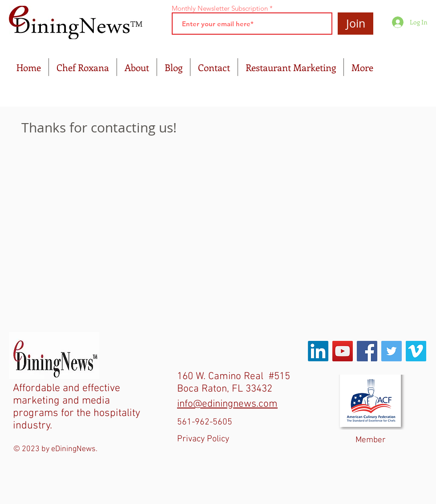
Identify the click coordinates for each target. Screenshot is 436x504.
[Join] (355, 24)
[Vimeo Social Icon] (416, 351)
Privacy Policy (203, 439)
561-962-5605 (205, 422)
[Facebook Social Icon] (367, 351)
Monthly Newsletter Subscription (220, 8)
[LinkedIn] (318, 351)
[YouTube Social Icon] (343, 351)
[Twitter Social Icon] (392, 351)
